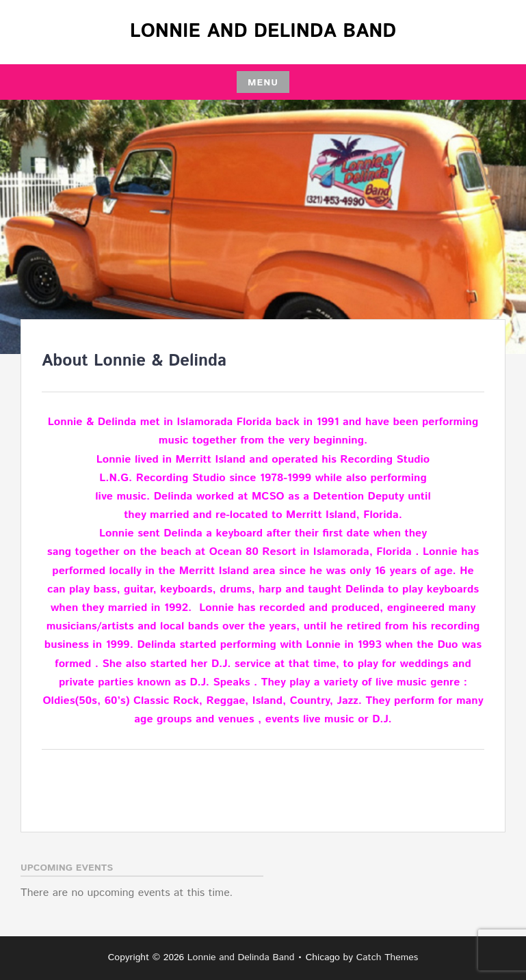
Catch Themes (387, 957)
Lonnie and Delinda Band (263, 31)
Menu (263, 83)
